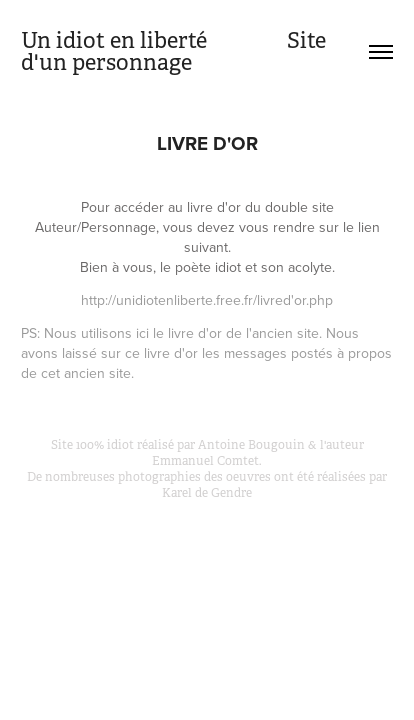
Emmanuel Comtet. (207, 461)
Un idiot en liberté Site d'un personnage (176, 51)
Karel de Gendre (207, 493)
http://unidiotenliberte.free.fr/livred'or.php (207, 300)
